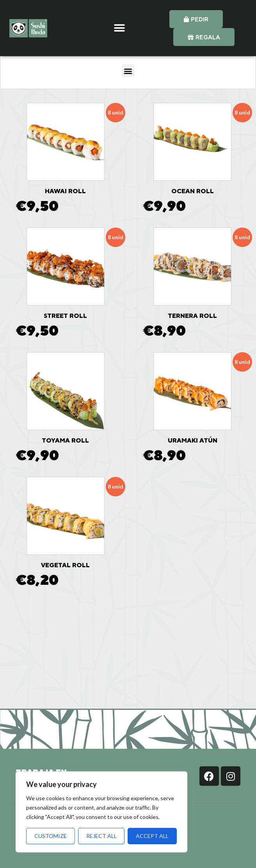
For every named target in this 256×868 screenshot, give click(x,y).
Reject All (101, 836)
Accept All (152, 836)
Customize (51, 836)
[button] (120, 28)
